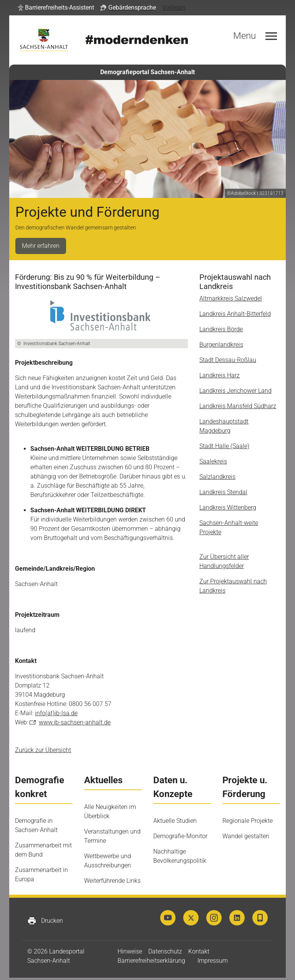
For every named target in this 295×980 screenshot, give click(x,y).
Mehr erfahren (41, 246)
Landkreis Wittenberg (228, 507)
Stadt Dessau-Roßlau (228, 360)
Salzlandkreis (217, 477)
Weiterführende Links (112, 881)
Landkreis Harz (220, 375)
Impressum (213, 961)
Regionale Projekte (248, 821)
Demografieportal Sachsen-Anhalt (147, 72)
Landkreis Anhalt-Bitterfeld (235, 314)
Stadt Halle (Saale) (224, 446)
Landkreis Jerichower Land (235, 391)
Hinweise (130, 951)
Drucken (45, 921)
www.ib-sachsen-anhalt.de (75, 722)
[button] (56, 8)
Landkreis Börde (221, 329)
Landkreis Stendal (223, 492)
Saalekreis (213, 461)
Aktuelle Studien (175, 821)
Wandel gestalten (246, 836)
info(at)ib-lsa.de (56, 713)
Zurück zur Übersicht (43, 750)
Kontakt (199, 951)
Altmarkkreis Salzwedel (231, 298)
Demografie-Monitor (180, 836)
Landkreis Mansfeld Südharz (238, 406)
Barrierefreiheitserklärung (151, 961)
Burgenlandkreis (221, 345)
